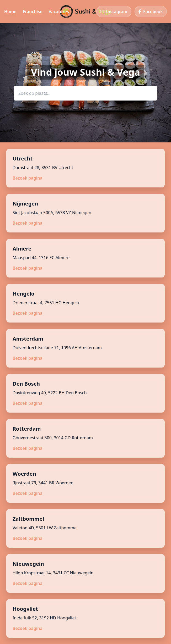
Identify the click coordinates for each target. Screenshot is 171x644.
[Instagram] (114, 12)
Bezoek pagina (28, 178)
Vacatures (59, 12)
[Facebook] (151, 12)
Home (10, 12)
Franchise (33, 12)
